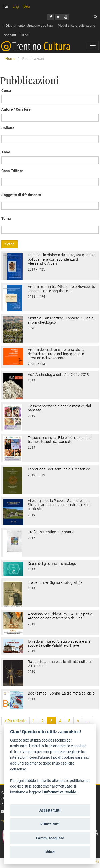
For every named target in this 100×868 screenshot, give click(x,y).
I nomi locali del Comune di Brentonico (59, 469)
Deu (27, 6)
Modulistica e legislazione (76, 26)
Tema (6, 219)
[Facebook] (51, 17)
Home (10, 59)
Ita (6, 6)
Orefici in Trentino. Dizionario (51, 532)
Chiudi (50, 852)
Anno (6, 152)
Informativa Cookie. (61, 792)
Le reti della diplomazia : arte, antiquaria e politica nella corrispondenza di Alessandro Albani (62, 259)
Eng (16, 6)
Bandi (25, 35)
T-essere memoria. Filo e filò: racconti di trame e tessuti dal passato (60, 440)
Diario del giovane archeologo (52, 564)
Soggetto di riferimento (21, 195)
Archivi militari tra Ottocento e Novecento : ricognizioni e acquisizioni (61, 289)
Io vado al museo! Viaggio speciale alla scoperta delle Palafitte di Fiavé (59, 643)
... (87, 721)
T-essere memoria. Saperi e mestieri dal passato (59, 408)
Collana (8, 128)
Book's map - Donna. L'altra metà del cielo (61, 693)
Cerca (6, 91)
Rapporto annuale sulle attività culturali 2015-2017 (60, 664)
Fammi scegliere (50, 838)
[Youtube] (66, 17)
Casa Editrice (13, 171)
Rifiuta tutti (50, 824)
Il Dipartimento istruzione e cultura (28, 26)
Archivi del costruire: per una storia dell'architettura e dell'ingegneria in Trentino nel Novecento (56, 354)
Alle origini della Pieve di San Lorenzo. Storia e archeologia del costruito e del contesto (59, 505)
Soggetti (10, 35)
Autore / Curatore (16, 109)
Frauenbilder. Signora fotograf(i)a (55, 582)
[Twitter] (58, 17)
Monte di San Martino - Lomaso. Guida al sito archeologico (61, 320)
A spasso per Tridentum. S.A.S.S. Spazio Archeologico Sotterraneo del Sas (60, 616)
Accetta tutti (50, 810)
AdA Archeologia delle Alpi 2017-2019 (59, 375)
